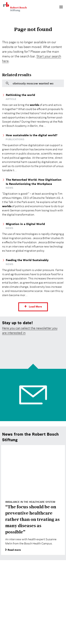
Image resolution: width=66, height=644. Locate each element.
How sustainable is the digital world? (32, 135)
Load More (35, 307)
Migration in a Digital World (25, 224)
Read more (13, 550)
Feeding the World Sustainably (27, 260)
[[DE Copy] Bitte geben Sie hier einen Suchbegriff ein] (33, 83)
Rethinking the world (20, 95)
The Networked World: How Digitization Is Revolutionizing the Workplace (34, 182)
